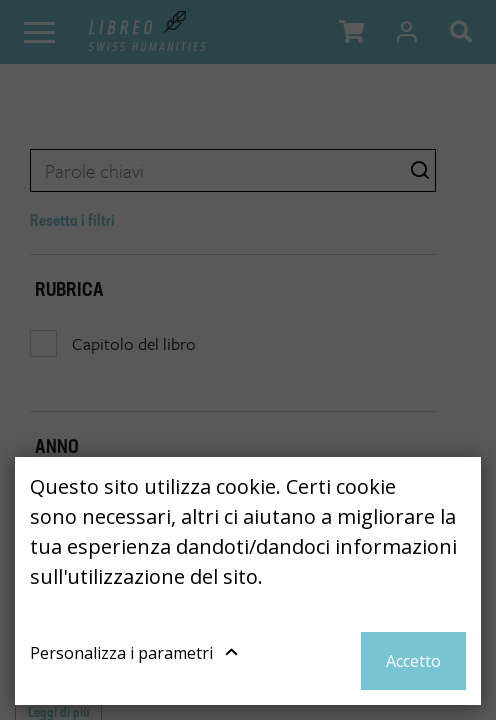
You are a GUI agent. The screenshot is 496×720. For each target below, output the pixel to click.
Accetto (413, 661)
